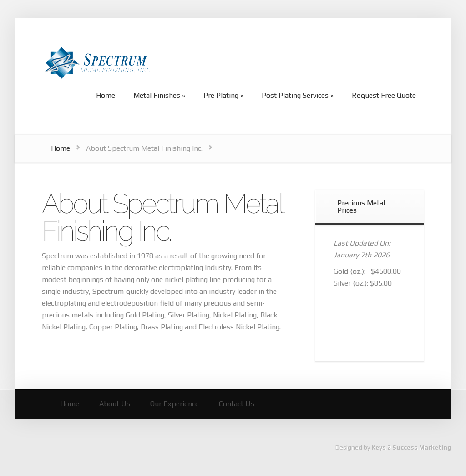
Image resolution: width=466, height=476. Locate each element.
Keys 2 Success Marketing (411, 447)
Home (61, 148)
